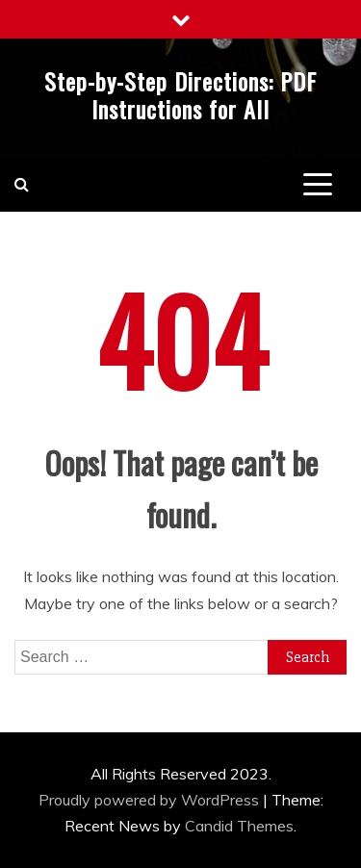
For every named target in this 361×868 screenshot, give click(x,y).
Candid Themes (239, 826)
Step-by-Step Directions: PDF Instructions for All (180, 95)
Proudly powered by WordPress (151, 800)
